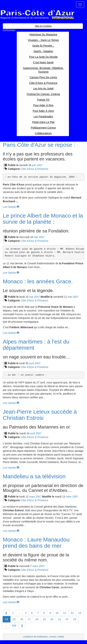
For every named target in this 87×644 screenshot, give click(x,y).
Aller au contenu (43, 26)
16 (22, 619)
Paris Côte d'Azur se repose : (39, 145)
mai (36, 237)
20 (52, 619)
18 (37, 619)
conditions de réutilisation (35, 637)
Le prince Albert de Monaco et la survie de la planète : (43, 219)
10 (57, 613)
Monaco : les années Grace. (38, 281)
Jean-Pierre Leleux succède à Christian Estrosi (40, 415)
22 (67, 619)
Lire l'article (11, 207)
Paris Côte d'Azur (37, 14)
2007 (40, 165)
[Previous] (6, 613)
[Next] (22, 626)
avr (31, 363)
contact (53, 637)
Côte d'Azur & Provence (34, 169)
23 (75, 619)
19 (44, 619)
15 (14, 619)
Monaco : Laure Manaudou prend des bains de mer (36, 543)
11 (65, 613)
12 (72, 613)
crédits (61, 637)
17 (29, 619)
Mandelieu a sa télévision (34, 476)
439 (14, 626)
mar (32, 497)
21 (59, 619)
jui (34, 165)
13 (80, 613)
